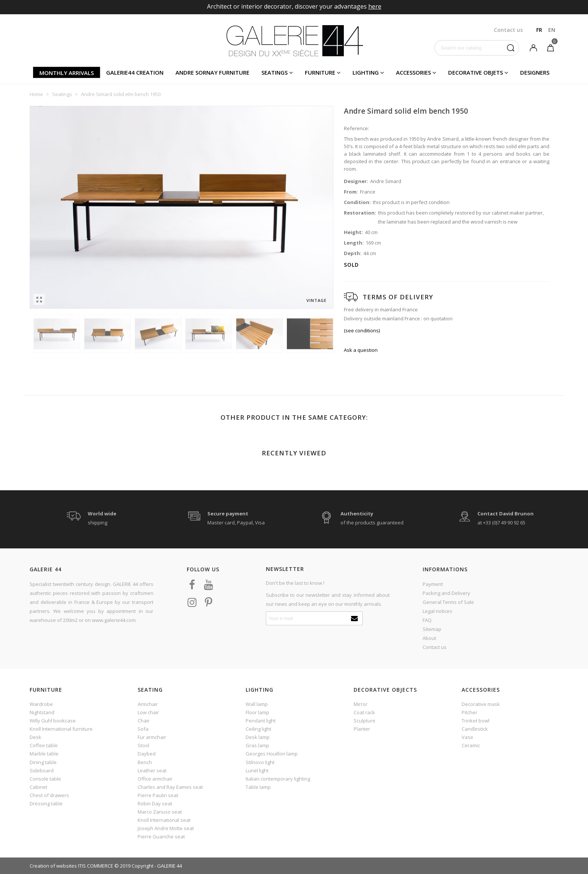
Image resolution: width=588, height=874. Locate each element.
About (429, 638)
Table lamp (258, 787)
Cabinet (38, 787)
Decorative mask (481, 704)
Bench (145, 762)
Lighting (366, 72)
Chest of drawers (49, 795)
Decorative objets (475, 72)
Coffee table (44, 745)
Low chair (148, 712)
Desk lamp (258, 737)
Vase (467, 737)
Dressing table (46, 803)
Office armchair (155, 779)
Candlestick (475, 729)
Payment (433, 584)
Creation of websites (53, 866)
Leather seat (152, 770)
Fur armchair (152, 737)
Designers (535, 72)
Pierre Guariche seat (161, 836)
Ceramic (471, 745)
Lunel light (257, 770)
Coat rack (364, 712)
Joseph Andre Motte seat (166, 828)
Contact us (435, 647)
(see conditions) (362, 330)
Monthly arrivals (67, 73)
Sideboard (42, 770)
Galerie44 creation (135, 72)
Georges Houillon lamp (272, 754)
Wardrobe (41, 704)
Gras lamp (257, 745)
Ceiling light (258, 729)
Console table (45, 779)
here (375, 6)
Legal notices (437, 611)
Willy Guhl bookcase (53, 721)
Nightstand (42, 712)
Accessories (413, 72)
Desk (35, 737)
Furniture (320, 72)
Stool (143, 745)
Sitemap (432, 629)
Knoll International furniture (61, 729)
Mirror (361, 704)
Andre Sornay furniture (212, 72)
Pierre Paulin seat (158, 795)
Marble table (44, 754)
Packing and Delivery (446, 593)
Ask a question (361, 350)
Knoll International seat (164, 820)
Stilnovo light (260, 762)
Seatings (274, 72)
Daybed (147, 754)
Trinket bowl (475, 721)
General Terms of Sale (448, 602)
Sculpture (364, 721)
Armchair (148, 704)
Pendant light (261, 721)
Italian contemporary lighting (278, 779)
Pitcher (469, 712)
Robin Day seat (155, 803)
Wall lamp (257, 704)
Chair (144, 721)
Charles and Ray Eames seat (170, 787)
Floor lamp (257, 712)
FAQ (427, 620)
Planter (362, 729)
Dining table (43, 762)
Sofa (143, 729)
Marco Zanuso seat (160, 812)
